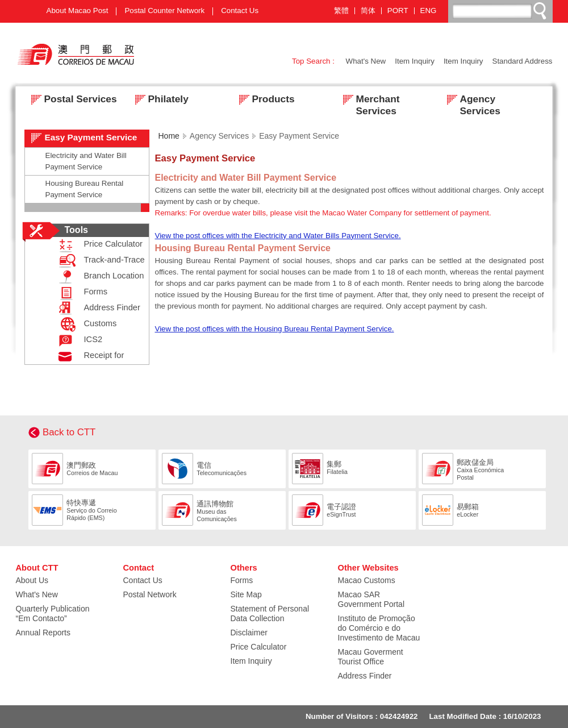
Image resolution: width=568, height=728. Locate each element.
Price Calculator (98, 245)
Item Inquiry (415, 61)
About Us (32, 580)
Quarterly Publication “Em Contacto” (53, 613)
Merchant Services (368, 100)
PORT (398, 11)
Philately (158, 100)
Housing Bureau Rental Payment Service (85, 189)
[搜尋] (501, 11)
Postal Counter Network (164, 11)
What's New (366, 61)
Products (264, 100)
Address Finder (97, 309)
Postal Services (71, 100)
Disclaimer (249, 633)
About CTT (37, 568)
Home (169, 136)
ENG (429, 11)
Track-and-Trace (99, 261)
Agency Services (470, 100)
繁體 (341, 11)
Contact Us (240, 11)
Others (244, 568)
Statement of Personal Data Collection (270, 613)
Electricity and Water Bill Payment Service (86, 161)
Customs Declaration (90, 325)
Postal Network (150, 594)
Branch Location (99, 277)
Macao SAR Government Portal (371, 599)
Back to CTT (69, 432)
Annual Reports (43, 633)
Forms (81, 293)
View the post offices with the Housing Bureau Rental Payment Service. (275, 329)
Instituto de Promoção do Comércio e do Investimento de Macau (379, 628)
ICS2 (78, 341)
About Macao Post (78, 11)
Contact (139, 568)
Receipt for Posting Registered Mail (75, 357)
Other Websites (368, 568)
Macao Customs (367, 580)
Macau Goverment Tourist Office (371, 657)
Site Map (246, 594)
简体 (368, 11)
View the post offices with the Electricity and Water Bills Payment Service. (278, 236)
